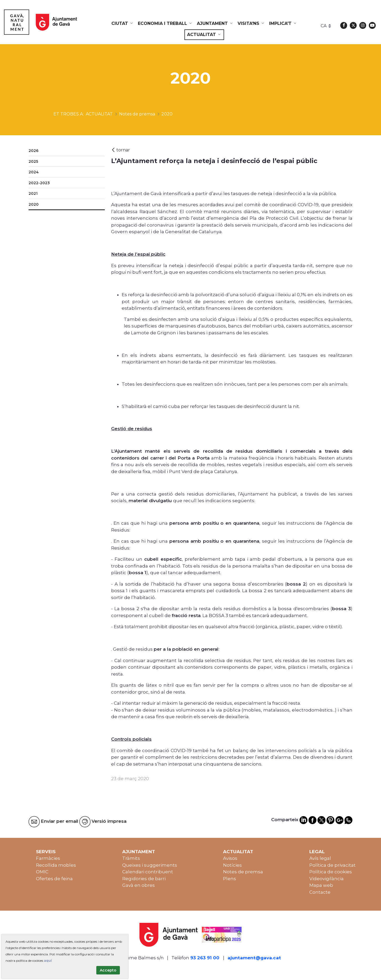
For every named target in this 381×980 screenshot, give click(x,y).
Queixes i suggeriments (150, 865)
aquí (48, 961)
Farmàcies (48, 858)
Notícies (232, 865)
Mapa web (321, 885)
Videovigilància (326, 879)
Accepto (108, 970)
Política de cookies (331, 872)
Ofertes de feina (54, 879)
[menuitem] (123, 24)
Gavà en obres (139, 885)
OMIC (42, 872)
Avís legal (320, 858)
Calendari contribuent (148, 872)
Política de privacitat (332, 865)
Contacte (320, 892)
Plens (230, 879)
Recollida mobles (56, 865)
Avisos (230, 858)
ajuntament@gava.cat (254, 958)
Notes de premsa (243, 872)
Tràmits (131, 858)
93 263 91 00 (205, 958)
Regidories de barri (144, 879)
